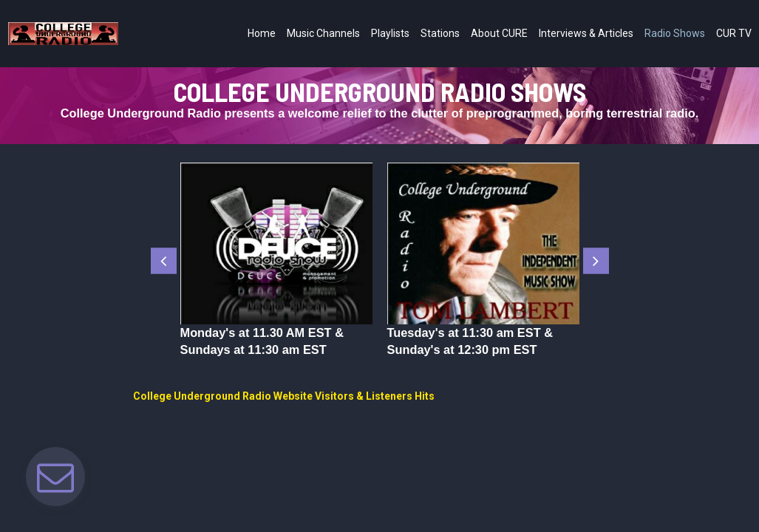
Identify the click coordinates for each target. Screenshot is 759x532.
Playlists (390, 33)
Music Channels (323, 33)
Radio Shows (675, 33)
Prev (164, 261)
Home (262, 33)
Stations (440, 33)
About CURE (499, 33)
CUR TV (734, 33)
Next (596, 261)
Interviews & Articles (586, 33)
